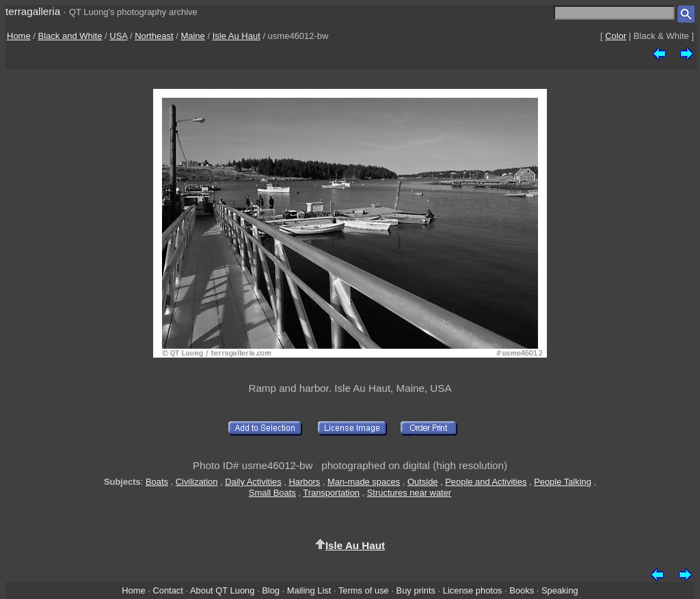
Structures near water (409, 493)
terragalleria (33, 11)
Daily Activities (253, 482)
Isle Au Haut (237, 36)
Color (616, 36)
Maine (192, 36)
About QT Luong (222, 590)
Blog (271, 590)
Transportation (331, 493)
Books (522, 590)
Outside (422, 482)
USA (118, 36)
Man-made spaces (364, 482)
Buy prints (416, 590)
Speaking (560, 590)
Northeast (154, 36)
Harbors (304, 482)
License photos (473, 590)
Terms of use (364, 590)
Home (19, 36)
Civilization (197, 482)
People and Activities (486, 482)
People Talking (563, 482)
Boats (157, 482)
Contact (167, 590)
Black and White (70, 36)
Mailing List (309, 590)
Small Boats (272, 493)
